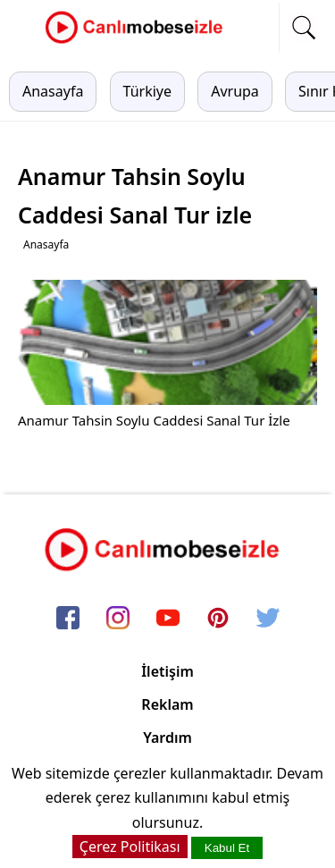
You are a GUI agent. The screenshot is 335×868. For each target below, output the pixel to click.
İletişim (167, 671)
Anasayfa (53, 91)
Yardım (167, 737)
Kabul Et (227, 848)
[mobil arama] (304, 28)
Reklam (167, 704)
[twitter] (268, 619)
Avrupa (235, 91)
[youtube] (168, 619)
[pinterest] (218, 619)
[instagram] (118, 619)
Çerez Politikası (130, 847)
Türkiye (147, 91)
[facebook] (68, 619)
